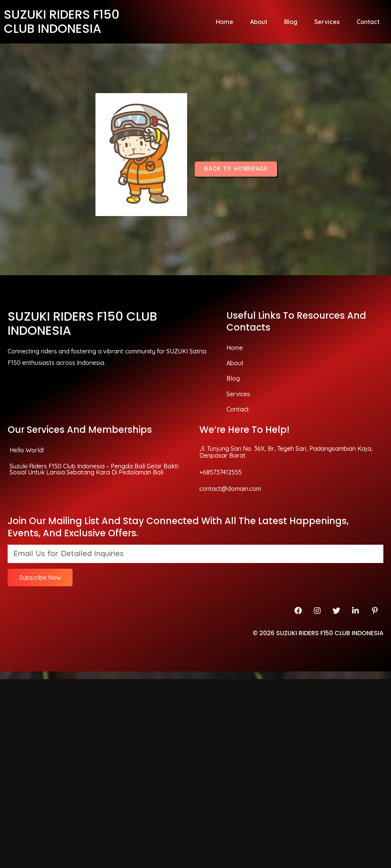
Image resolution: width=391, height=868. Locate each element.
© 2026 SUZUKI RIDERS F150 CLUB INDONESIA (318, 521)
